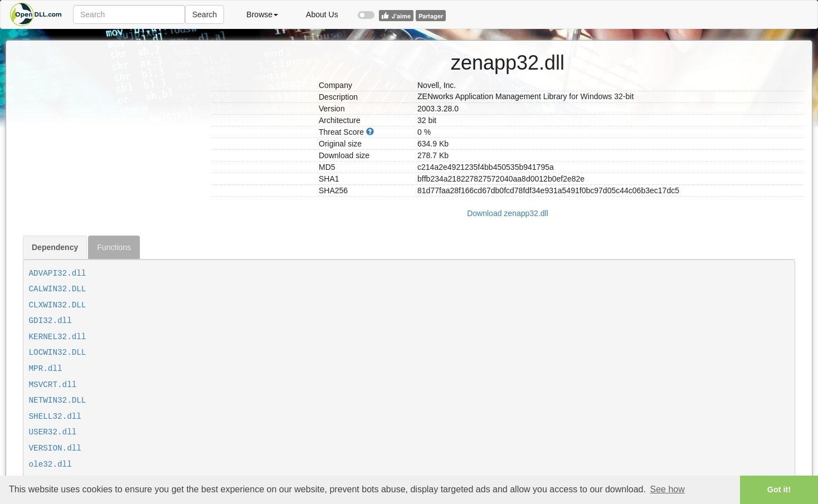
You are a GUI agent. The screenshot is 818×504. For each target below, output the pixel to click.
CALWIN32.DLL (58, 289)
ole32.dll (50, 464)
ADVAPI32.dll (58, 273)
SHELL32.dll (55, 417)
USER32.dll (53, 432)
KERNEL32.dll (58, 337)
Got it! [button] (779, 490)
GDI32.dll (50, 321)
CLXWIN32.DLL (58, 305)
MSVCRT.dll (53, 385)
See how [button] (668, 489)
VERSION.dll (55, 448)
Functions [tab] (114, 247)
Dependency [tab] (55, 247)
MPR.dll (46, 369)
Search (204, 14)
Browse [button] (262, 14)
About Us (322, 14)
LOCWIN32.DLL (58, 353)
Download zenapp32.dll (508, 213)
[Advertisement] (113, 110)
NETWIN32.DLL (58, 400)
